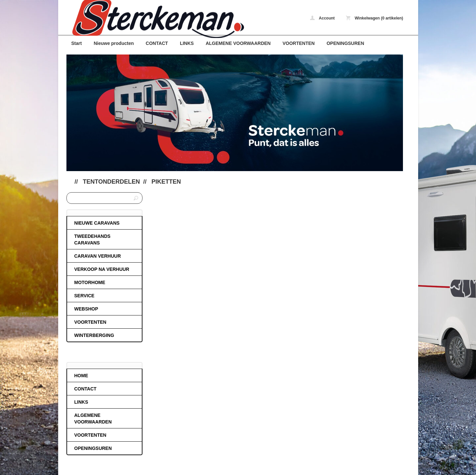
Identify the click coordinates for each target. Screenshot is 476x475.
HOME (81, 376)
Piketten (166, 182)
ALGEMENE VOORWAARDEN (238, 43)
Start (77, 43)
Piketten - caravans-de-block (154, 19)
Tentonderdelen (112, 182)
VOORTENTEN (299, 43)
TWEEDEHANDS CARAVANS (93, 239)
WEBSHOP (86, 309)
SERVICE (84, 296)
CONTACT (157, 43)
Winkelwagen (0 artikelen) (375, 18)
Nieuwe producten (114, 43)
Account (322, 18)
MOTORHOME (90, 282)
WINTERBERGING (94, 335)
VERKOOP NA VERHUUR (102, 269)
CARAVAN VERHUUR (98, 256)
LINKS (187, 43)
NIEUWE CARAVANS (97, 223)
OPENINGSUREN (345, 43)
